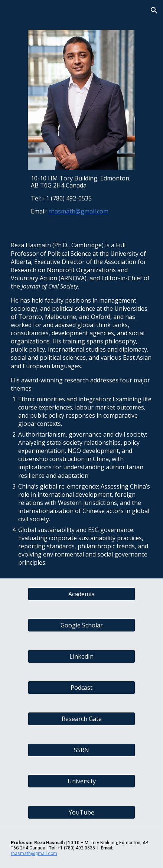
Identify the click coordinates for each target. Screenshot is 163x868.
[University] (82, 781)
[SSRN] (82, 750)
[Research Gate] (82, 719)
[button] (9, 10)
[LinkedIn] (82, 656)
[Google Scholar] (82, 625)
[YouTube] (82, 812)
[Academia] (82, 594)
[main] (82, 195)
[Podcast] (82, 688)
